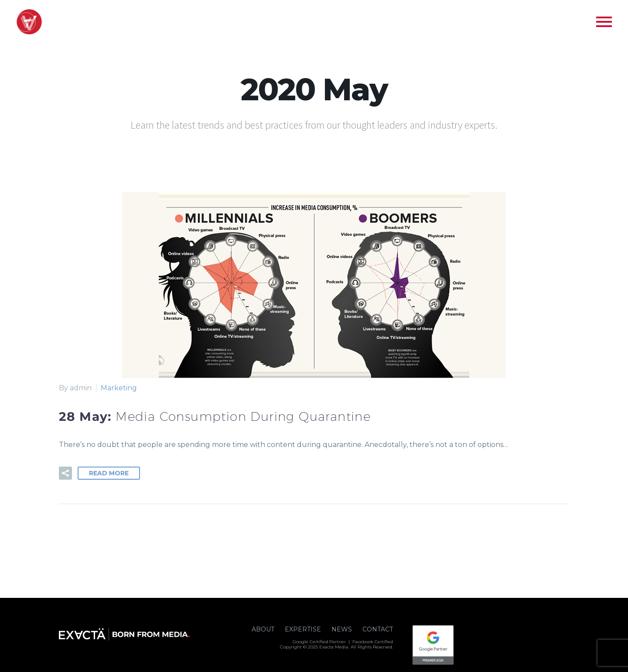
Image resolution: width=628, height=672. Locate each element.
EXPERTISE (303, 629)
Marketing (119, 388)
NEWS (342, 629)
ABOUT (263, 629)
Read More (109, 473)
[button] (65, 473)
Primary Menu (604, 22)
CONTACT (378, 629)
